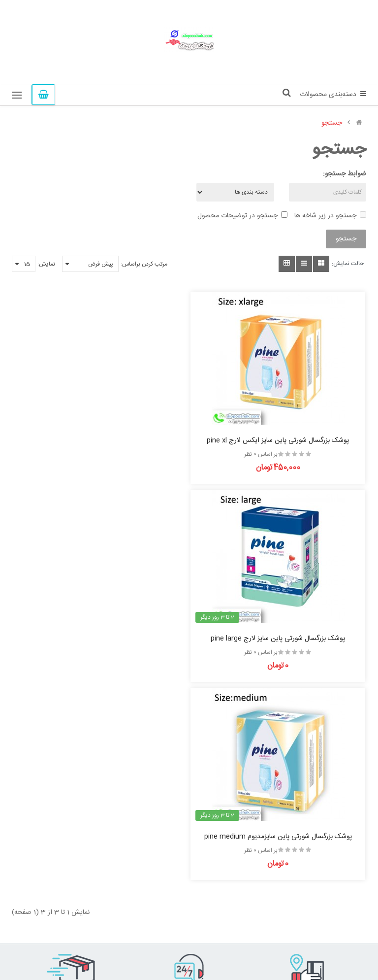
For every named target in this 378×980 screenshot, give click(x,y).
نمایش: (46, 264)
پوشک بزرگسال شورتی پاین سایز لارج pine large (97, 440)
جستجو (332, 123)
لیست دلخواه (164, 915)
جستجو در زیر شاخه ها (330, 215)
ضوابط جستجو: (345, 174)
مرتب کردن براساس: (144, 264)
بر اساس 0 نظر (264, 454)
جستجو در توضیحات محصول (242, 215)
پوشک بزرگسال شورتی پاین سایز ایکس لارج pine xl (281, 440)
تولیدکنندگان (165, 902)
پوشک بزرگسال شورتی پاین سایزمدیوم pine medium (282, 638)
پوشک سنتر (82, 951)
